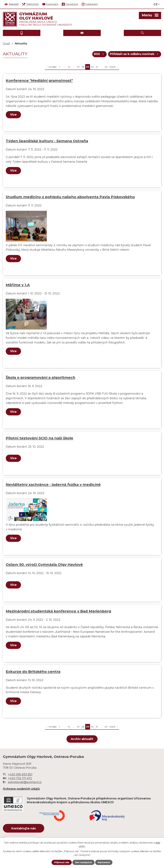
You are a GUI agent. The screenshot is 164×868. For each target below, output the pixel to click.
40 (106, 67)
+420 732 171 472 (20, 778)
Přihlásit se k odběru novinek (135, 54)
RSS (100, 54)
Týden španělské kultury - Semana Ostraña (47, 141)
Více (13, 115)
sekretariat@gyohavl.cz (25, 782)
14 (69, 67)
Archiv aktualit (82, 739)
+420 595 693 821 (20, 774)
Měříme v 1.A (18, 285)
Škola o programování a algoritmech (41, 377)
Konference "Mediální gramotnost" (39, 80)
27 (78, 67)
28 (83, 67)
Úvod (6, 43)
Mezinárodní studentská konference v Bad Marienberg (58, 611)
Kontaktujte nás (24, 828)
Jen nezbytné (84, 862)
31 (97, 67)
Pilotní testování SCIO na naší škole (39, 438)
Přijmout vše (62, 862)
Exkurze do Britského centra (33, 672)
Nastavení (104, 862)
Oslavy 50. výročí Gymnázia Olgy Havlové (44, 564)
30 (92, 67)
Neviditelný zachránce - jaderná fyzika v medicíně (53, 484)
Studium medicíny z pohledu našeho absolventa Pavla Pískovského (70, 197)
